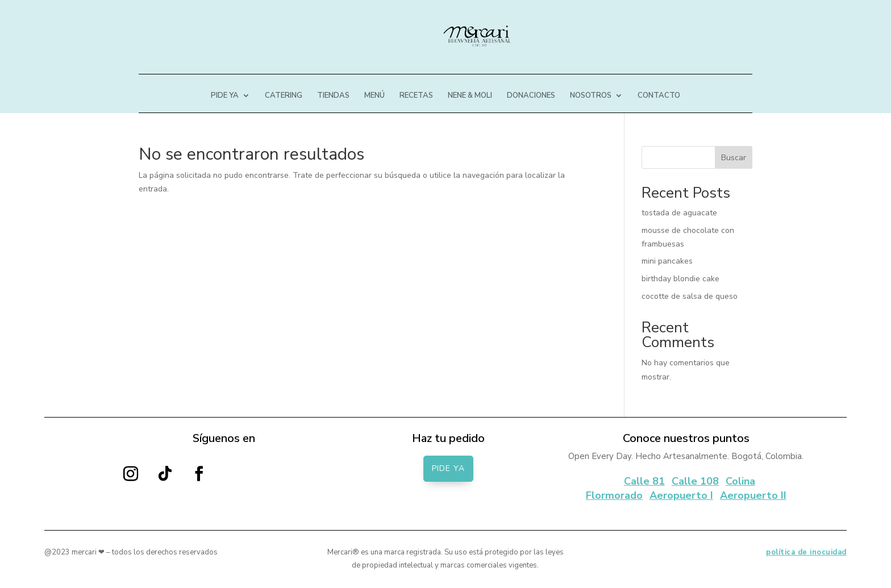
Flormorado (614, 495)
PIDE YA (225, 96)
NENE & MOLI (470, 96)
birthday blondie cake (680, 279)
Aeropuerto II (753, 495)
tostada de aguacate (679, 213)
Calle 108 (695, 481)
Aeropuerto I (681, 495)
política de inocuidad (806, 552)
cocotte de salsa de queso (690, 296)
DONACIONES (531, 96)
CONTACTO (659, 96)
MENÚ (374, 96)
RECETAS (416, 96)
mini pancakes (667, 261)
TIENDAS (333, 96)
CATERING (284, 96)
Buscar (734, 158)
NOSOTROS (591, 96)
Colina (740, 481)
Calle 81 (644, 481)
